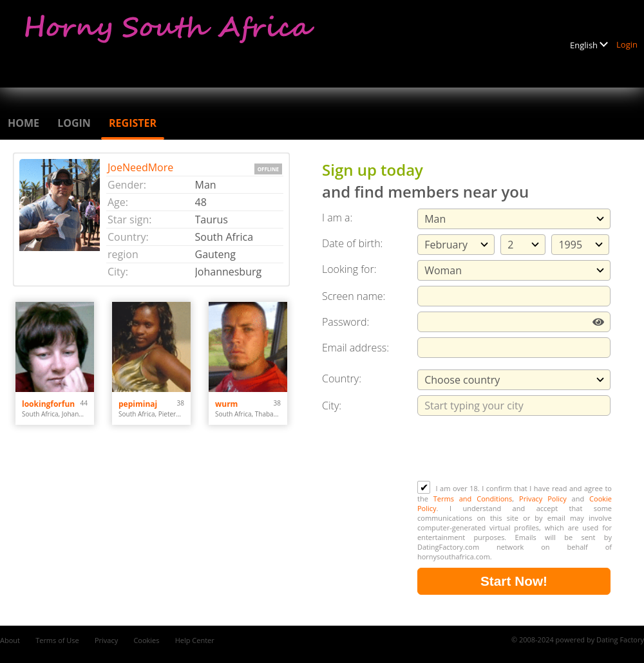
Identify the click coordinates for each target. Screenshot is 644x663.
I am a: (337, 218)
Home (24, 123)
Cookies (146, 640)
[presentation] (515, 449)
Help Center (195, 640)
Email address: (355, 348)
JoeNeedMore (140, 167)
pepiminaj (138, 404)
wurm (226, 404)
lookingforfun (48, 404)
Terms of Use (57, 640)
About (10, 640)
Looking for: (349, 269)
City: (332, 406)
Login (627, 44)
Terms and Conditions (473, 499)
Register (133, 123)
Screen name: (354, 296)
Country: (342, 378)
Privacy (106, 640)
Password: (346, 322)
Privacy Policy (543, 499)
